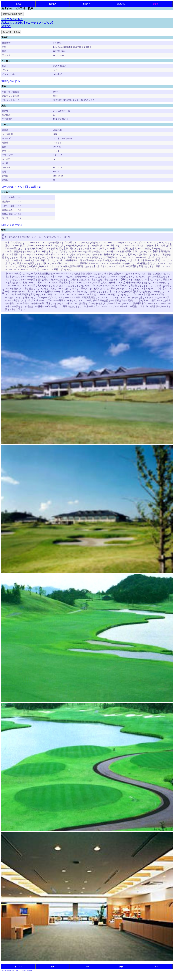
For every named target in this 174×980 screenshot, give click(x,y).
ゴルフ (155, 4)
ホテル (18, 4)
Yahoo (87, 966)
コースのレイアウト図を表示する (21, 187)
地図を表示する (11, 81)
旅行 (121, 967)
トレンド (18, 967)
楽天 (53, 967)
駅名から (87, 4)
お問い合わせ (27, 970)
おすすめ (53, 4)
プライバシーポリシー (10, 970)
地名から (121, 4)
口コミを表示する (12, 225)
